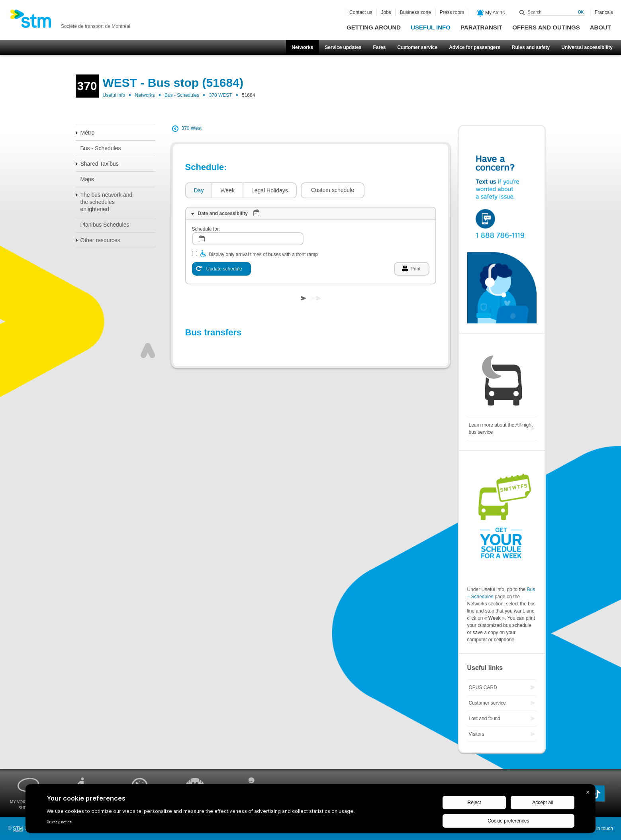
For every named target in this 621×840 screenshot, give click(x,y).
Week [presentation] (227, 190)
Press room (452, 12)
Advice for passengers (475, 47)
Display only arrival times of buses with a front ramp (263, 255)
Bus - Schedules (182, 95)
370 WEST (221, 95)
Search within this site (522, 12)
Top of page (148, 350)
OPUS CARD (483, 687)
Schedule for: (206, 229)
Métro (88, 133)
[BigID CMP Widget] (310, 811)
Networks (302, 47)
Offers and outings (546, 27)
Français (604, 12)
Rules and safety (531, 47)
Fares (379, 47)
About (600, 27)
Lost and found (485, 719)
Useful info (431, 27)
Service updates (343, 47)
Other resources (100, 240)
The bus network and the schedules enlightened (107, 202)
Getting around (374, 27)
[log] (248, 239)
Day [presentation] (199, 190)
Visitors (477, 734)
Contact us (361, 12)
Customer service (417, 47)
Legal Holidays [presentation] (270, 190)
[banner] (70, 21)
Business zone (415, 12)
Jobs (386, 12)
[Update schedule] (221, 269)
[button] (333, 190)
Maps (87, 179)
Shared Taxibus (100, 164)
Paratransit (481, 27)
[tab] (199, 191)
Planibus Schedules (105, 225)
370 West (192, 128)
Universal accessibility (587, 47)
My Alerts (491, 13)
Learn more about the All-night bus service (501, 429)
